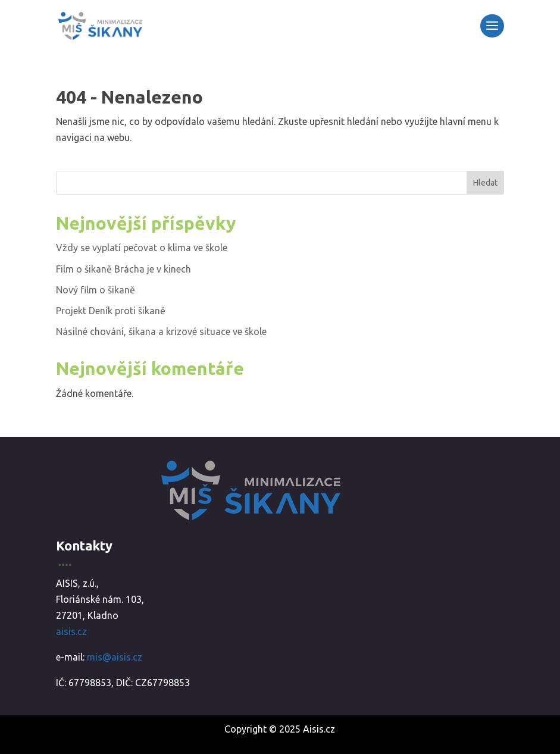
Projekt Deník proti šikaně (111, 311)
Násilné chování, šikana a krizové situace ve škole (161, 331)
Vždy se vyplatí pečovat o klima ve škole (142, 248)
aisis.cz (71, 631)
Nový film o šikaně (96, 290)
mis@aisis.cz (115, 657)
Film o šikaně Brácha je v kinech (123, 269)
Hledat (485, 183)
